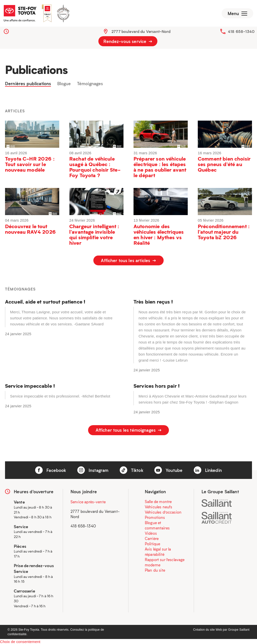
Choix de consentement (20, 641)
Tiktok (132, 469)
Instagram (93, 469)
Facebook (51, 469)
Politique (152, 543)
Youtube (168, 469)
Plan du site (155, 570)
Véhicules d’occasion (163, 512)
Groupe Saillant (239, 629)
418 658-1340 (241, 32)
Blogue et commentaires (157, 525)
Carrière (152, 538)
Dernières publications (28, 85)
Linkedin (208, 469)
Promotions (155, 517)
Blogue (64, 85)
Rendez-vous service (128, 42)
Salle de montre (158, 501)
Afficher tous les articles (128, 262)
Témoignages (90, 85)
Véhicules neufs (158, 506)
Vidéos (151, 533)
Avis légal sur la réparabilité (158, 551)
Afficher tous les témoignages (129, 430)
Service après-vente (88, 501)
